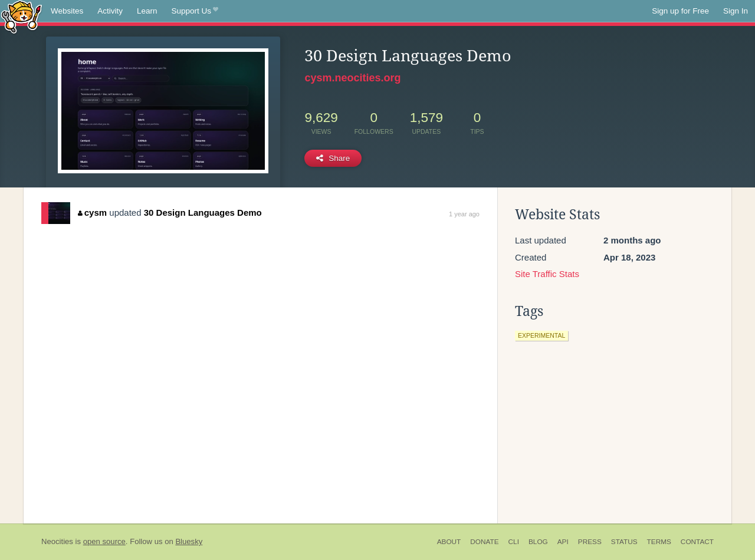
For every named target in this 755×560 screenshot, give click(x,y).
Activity (110, 11)
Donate (484, 542)
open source (104, 541)
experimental (541, 335)
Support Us (195, 11)
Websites (67, 11)
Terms (659, 542)
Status (624, 542)
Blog (538, 542)
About (449, 542)
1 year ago (464, 214)
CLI (514, 542)
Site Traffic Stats (547, 274)
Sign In (736, 11)
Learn (147, 11)
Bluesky (189, 541)
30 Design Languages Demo (203, 213)
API (563, 542)
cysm (92, 213)
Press (590, 542)
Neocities (57, 541)
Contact (697, 542)
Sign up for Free (680, 11)
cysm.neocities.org (352, 78)
